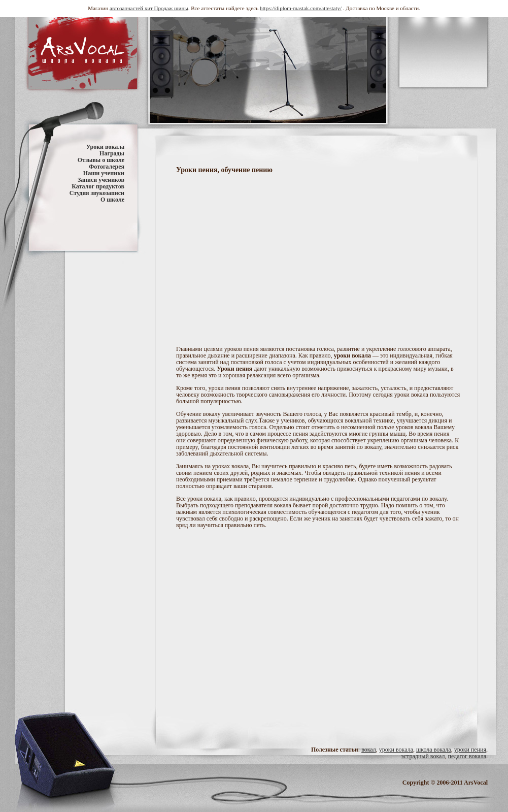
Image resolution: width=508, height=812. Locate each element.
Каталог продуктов (98, 186)
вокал (369, 750)
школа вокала (434, 750)
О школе (112, 200)
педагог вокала (467, 756)
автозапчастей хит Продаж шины (149, 8)
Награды (112, 153)
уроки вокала (396, 750)
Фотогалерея (107, 167)
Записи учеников (101, 180)
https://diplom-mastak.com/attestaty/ (301, 8)
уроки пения (470, 750)
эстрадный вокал (423, 756)
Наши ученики (104, 173)
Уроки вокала (105, 147)
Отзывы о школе (101, 160)
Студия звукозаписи (97, 193)
